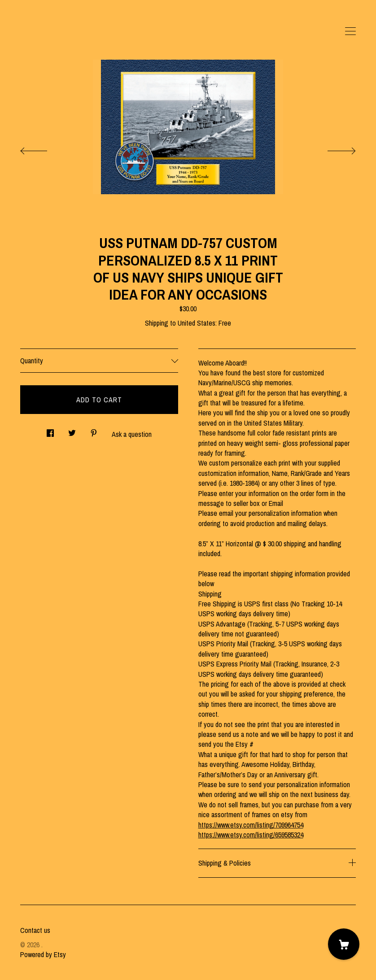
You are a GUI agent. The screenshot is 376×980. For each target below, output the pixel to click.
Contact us (35, 930)
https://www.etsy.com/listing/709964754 (251, 825)
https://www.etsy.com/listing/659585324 (251, 835)
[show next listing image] (333, 148)
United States (197, 323)
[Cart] (344, 944)
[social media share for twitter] (72, 430)
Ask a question (132, 434)
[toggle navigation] (350, 31)
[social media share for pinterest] (94, 430)
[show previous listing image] (43, 148)
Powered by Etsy (43, 954)
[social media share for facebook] (50, 430)
